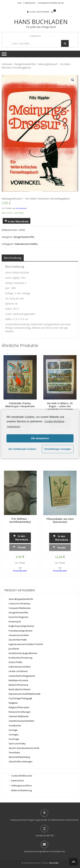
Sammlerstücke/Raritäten (21, 721)
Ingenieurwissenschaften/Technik (26, 644)
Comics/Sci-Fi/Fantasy (20, 603)
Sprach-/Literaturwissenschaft (24, 748)
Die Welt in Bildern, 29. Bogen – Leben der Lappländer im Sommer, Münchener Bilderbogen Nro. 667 (60, 406)
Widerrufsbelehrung (21, 790)
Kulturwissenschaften (26, 244)
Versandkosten (21, 208)
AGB (19, 3)
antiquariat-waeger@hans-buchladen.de (44, 851)
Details (22, 547)
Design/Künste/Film (25, 64)
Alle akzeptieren (40, 438)
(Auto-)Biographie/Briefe (21, 599)
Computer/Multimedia (20, 608)
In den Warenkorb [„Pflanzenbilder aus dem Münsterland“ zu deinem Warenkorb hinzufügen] (62, 538)
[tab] (13, 258)
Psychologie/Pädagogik (20, 698)
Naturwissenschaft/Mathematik (25, 694)
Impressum (30, 3)
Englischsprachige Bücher (21, 626)
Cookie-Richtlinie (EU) (22, 776)
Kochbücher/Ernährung (20, 658)
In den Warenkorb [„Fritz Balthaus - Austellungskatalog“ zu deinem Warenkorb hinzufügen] (22, 538)
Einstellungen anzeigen (58, 449)
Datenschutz (18, 780)
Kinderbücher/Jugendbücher (23, 653)
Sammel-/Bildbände (19, 716)
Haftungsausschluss (21, 785)
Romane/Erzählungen (20, 712)
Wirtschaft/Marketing (19, 757)
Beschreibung (13, 258)
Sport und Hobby (17, 743)
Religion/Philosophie (19, 707)
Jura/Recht (14, 649)
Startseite (7, 64)
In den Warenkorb (18, 221)
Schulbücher (15, 725)
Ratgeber (13, 703)
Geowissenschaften (19, 635)
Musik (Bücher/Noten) (20, 689)
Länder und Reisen (18, 671)
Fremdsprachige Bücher (21, 631)
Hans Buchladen (41, 22)
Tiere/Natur (14, 752)
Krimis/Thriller (16, 662)
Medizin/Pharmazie (19, 685)
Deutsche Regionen (19, 617)
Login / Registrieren (39, 12)
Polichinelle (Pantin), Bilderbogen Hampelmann (20, 405)
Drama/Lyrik (15, 621)
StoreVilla (54, 863)
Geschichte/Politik (18, 640)
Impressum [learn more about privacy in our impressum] (14, 426)
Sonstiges (14, 734)
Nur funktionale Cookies (22, 449)
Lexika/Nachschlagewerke (22, 676)
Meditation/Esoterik (19, 680)
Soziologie (14, 739)
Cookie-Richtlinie (54, 421)
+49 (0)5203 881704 (44, 835)
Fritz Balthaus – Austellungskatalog (20, 520)
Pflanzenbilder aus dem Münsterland (60, 520)
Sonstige (13, 730)
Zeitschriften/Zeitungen (21, 761)
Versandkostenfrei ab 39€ (51, 3)
